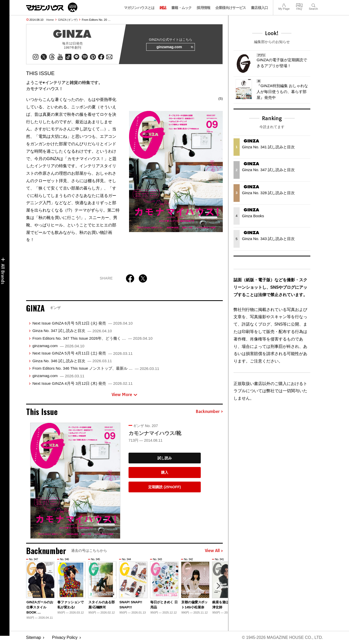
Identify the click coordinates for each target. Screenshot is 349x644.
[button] (218, 586)
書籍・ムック (182, 8)
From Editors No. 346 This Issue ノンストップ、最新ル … (96, 368)
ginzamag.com (175, 47)
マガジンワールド (52, 7)
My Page (284, 5)
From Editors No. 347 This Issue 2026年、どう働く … (92, 338)
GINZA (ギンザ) (68, 20)
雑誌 (163, 8)
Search (313, 5)
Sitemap (34, 638)
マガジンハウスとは (139, 8)
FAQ (299, 5)
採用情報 (203, 8)
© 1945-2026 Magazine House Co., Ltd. (282, 638)
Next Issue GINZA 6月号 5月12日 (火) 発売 (82, 323)
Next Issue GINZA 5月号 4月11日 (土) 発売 (82, 353)
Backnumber (209, 412)
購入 (165, 472)
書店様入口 (260, 8)
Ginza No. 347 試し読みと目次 (72, 331)
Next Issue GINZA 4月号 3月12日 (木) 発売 (82, 383)
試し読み (165, 458)
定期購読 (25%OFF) (165, 487)
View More (124, 395)
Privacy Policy (65, 638)
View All (214, 551)
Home (50, 20)
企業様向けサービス (231, 8)
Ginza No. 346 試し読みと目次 (72, 361)
